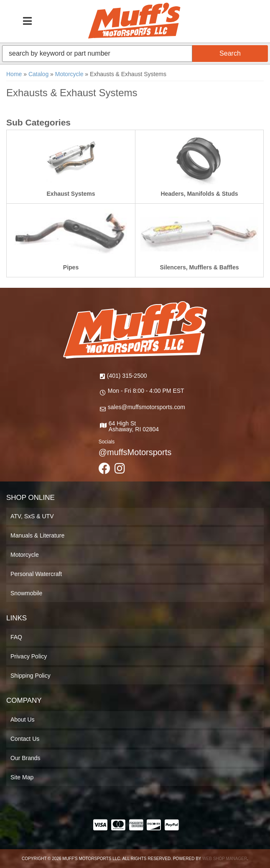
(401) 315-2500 (127, 376)
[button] (135, 54)
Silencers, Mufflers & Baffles (199, 267)
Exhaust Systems (71, 194)
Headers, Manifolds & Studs (199, 194)
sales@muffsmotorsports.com (146, 407)
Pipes (71, 267)
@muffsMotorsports (135, 452)
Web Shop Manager (225, 859)
